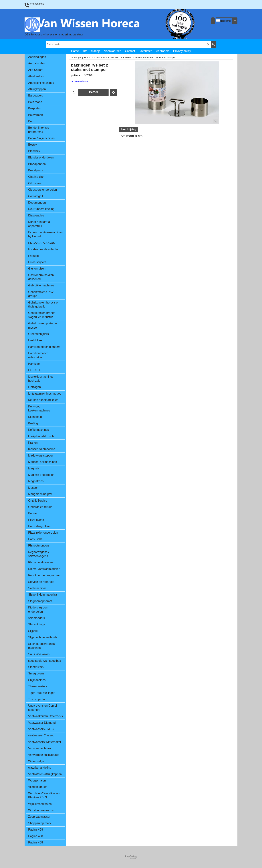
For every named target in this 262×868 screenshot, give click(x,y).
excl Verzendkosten (80, 81)
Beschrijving (128, 129)
